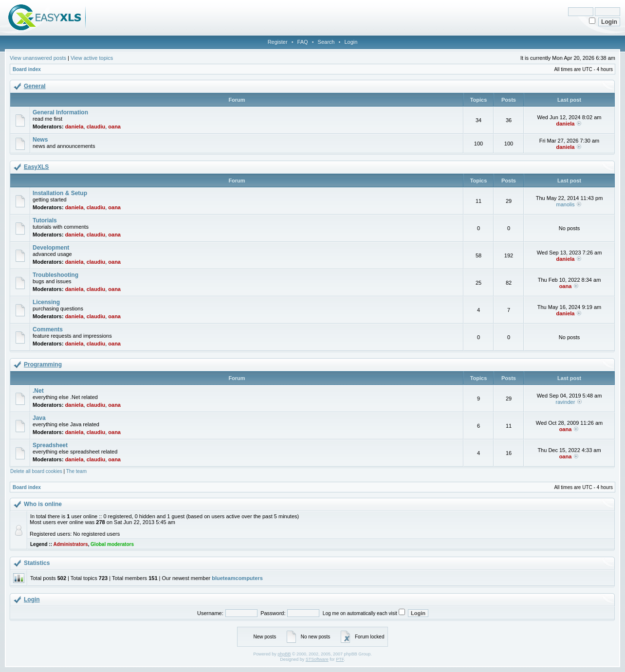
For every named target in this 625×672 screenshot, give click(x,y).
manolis (566, 204)
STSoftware (317, 659)
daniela (74, 127)
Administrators (70, 544)
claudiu (96, 127)
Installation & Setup (60, 193)
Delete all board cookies (36, 471)
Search (326, 42)
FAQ (303, 42)
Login (351, 42)
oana (114, 127)
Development (51, 248)
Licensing (46, 302)
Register (278, 42)
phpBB (284, 654)
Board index (27, 69)
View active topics (92, 58)
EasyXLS (36, 167)
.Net (38, 391)
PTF (340, 659)
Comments (48, 329)
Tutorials (45, 220)
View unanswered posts (38, 58)
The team (76, 471)
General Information (60, 112)
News (40, 140)
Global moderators (112, 544)
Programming (43, 364)
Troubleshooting (55, 275)
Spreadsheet (50, 445)
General (35, 86)
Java (39, 418)
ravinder (566, 402)
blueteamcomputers (237, 578)
